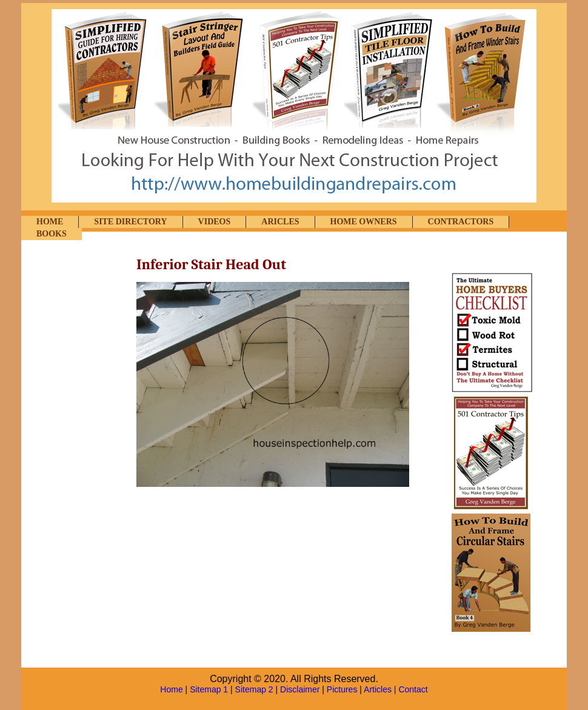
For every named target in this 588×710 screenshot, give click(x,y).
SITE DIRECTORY (130, 222)
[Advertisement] (82, 441)
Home (171, 689)
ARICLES (280, 222)
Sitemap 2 (254, 689)
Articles (378, 689)
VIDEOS (215, 222)
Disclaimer (300, 689)
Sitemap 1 (209, 689)
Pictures (342, 689)
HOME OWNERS (364, 222)
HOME (50, 222)
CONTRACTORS (461, 222)
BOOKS (52, 234)
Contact (413, 689)
